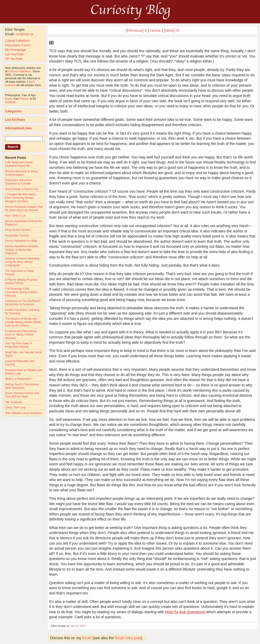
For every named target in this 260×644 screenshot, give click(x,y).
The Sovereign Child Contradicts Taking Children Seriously (21, 292)
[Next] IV (172, 30)
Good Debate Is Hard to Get (22, 189)
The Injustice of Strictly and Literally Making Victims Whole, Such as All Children (23, 322)
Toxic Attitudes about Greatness (24, 413)
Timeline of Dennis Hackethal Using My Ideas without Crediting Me (22, 262)
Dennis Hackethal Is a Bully (21, 241)
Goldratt (10, 102)
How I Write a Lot (15, 216)
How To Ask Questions (185, 612)
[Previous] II (136, 30)
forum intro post (128, 638)
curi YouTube (14, 54)
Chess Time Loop (15, 407)
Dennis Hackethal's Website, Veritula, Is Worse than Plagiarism (22, 250)
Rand (8, 99)
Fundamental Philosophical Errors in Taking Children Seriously (21, 335)
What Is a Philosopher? (19, 379)
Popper (24, 99)
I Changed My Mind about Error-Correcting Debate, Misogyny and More (20, 198)
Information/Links (18, 128)
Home (155, 30)
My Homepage (15, 50)
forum (87, 638)
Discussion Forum (18, 45)
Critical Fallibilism (17, 41)
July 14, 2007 (78, 626)
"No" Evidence (14, 402)
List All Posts (15, 120)
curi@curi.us (25, 34)
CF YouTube (14, 59)
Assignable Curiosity (17, 235)
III (51, 43)
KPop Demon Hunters (18, 230)
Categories (13, 111)
